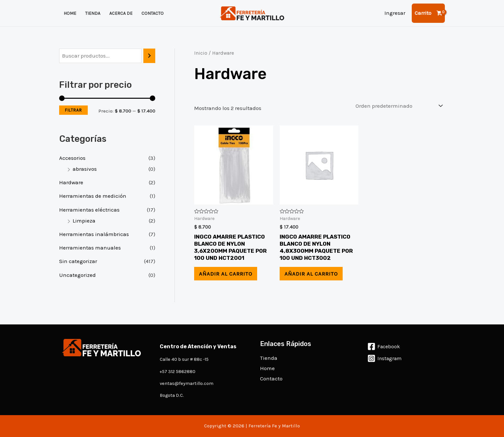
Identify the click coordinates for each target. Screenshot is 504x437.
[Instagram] (385, 358)
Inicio (201, 53)
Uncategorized (77, 275)
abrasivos (85, 169)
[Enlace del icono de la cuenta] (395, 13)
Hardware (71, 182)
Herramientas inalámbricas (94, 234)
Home (70, 13)
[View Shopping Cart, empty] (428, 13)
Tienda (93, 13)
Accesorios (72, 158)
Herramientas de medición (93, 196)
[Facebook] (384, 346)
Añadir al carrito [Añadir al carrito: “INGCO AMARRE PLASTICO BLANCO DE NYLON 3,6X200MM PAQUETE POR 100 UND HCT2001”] (226, 274)
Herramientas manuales (90, 248)
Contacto (153, 13)
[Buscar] (149, 56)
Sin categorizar (78, 261)
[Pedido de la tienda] (398, 106)
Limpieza (84, 221)
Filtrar (73, 110)
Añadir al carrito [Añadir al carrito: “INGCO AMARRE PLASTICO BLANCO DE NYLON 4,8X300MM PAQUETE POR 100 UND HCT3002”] (311, 274)
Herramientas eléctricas (89, 210)
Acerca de (121, 13)
